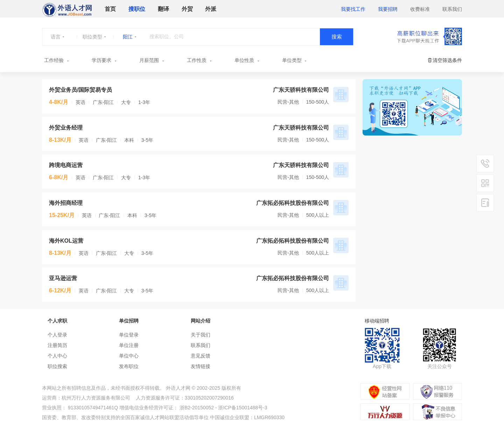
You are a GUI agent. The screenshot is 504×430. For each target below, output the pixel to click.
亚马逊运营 (63, 278)
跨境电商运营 (66, 165)
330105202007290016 (209, 398)
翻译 (163, 9)
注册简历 (57, 345)
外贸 (187, 9)
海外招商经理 (66, 203)
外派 (211, 9)
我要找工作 (353, 9)
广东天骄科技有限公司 (301, 90)
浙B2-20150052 (197, 408)
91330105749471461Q (93, 408)
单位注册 (129, 345)
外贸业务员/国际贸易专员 (80, 90)
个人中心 (57, 356)
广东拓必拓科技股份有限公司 (293, 203)
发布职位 (129, 366)
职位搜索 (57, 366)
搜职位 (137, 9)
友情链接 (201, 366)
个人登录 (57, 335)
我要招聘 (388, 9)
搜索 (337, 37)
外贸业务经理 (66, 128)
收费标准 (420, 9)
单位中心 (129, 356)
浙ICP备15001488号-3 (243, 408)
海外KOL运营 (66, 241)
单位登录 (129, 335)
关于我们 (201, 335)
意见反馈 (201, 356)
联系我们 (452, 9)
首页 (110, 9)
